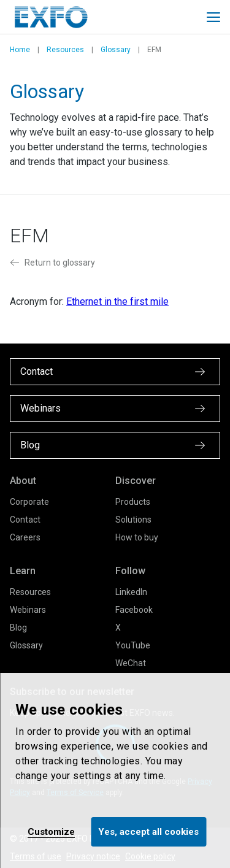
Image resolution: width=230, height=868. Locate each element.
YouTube (133, 645)
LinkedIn (131, 592)
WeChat (131, 663)
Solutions (133, 520)
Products (133, 502)
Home (20, 50)
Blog (18, 628)
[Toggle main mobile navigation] (213, 17)
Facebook (134, 610)
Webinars (28, 610)
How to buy (137, 537)
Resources (65, 50)
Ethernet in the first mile (117, 301)
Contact (25, 520)
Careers (25, 537)
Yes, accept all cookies (148, 832)
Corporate (29, 502)
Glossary (116, 50)
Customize (51, 832)
